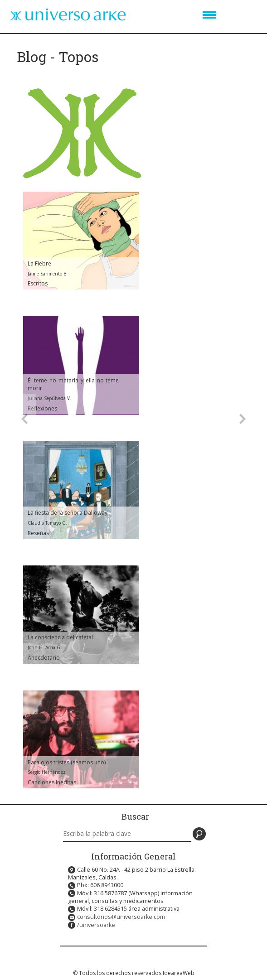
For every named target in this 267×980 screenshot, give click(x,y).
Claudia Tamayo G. (47, 523)
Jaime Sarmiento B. (48, 274)
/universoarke (96, 925)
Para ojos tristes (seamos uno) (67, 762)
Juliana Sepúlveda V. (49, 398)
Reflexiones (42, 408)
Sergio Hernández (47, 772)
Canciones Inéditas (52, 782)
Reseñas (38, 533)
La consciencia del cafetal (60, 637)
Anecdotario (44, 658)
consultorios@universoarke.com (121, 917)
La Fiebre (39, 263)
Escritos (38, 283)
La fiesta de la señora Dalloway (68, 513)
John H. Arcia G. (45, 647)
